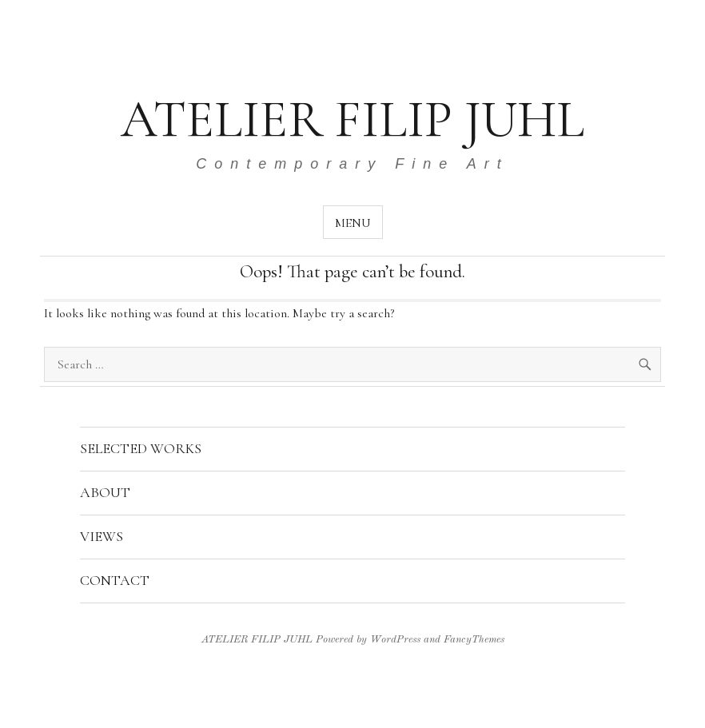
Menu (353, 223)
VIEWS (102, 536)
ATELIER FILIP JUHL (352, 119)
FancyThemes (474, 640)
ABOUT (105, 492)
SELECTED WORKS (141, 448)
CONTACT (115, 580)
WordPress (395, 640)
